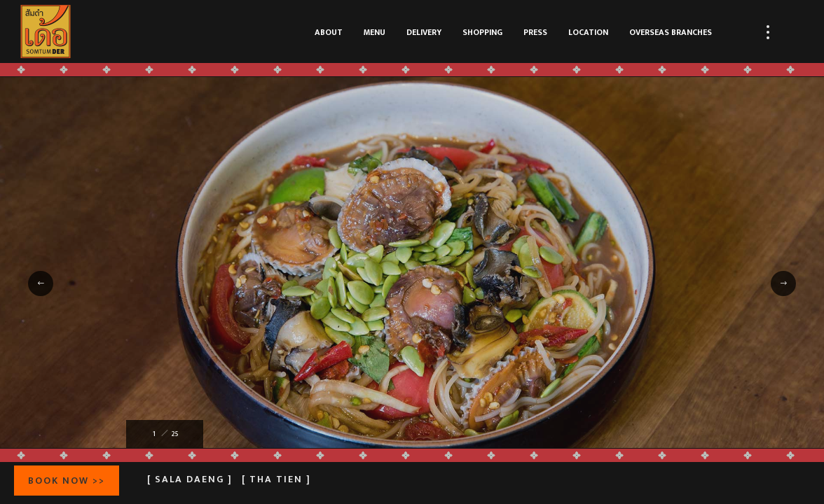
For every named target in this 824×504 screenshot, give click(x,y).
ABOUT (329, 32)
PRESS (535, 32)
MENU (375, 32)
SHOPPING (482, 32)
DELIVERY (424, 32)
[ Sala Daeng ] (190, 479)
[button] (41, 283)
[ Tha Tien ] (276, 479)
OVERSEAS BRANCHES (671, 32)
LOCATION (588, 32)
